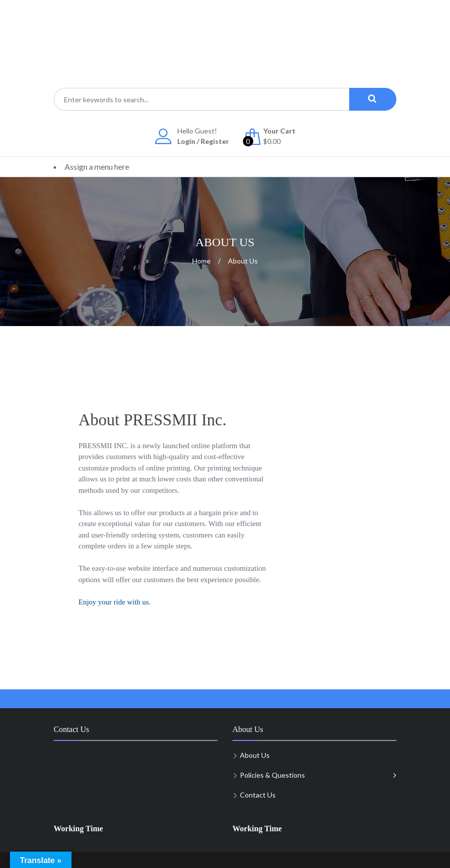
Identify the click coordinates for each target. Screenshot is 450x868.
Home (201, 261)
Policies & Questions (272, 775)
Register (215, 141)
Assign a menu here (97, 167)
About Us (255, 755)
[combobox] (201, 99)
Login (186, 141)
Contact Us (258, 795)
